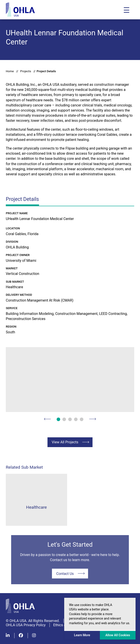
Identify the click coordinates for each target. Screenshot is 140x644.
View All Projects (65, 442)
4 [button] (76, 419)
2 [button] (64, 419)
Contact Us (65, 574)
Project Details (46, 71)
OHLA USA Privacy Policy (26, 625)
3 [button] (70, 419)
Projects (26, 71)
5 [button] (82, 419)
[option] (70, 380)
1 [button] (58, 419)
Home (10, 71)
